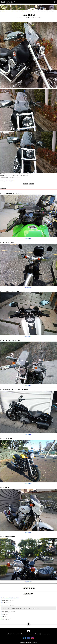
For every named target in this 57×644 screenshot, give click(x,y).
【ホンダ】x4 (6, 487)
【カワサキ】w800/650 (8, 537)
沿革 (17, 634)
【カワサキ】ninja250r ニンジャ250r (13, 193)
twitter (24, 638)
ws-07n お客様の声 (10, 181)
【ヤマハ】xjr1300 (7, 438)
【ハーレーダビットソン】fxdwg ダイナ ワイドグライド (29, 18)
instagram (33, 638)
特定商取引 (37, 634)
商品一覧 (12, 634)
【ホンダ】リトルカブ (9, 242)
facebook (29, 638)
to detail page (28, 238)
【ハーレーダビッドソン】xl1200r (12, 340)
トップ (7, 634)
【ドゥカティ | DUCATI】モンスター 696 (13, 291)
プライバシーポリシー (46, 634)
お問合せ (21, 634)
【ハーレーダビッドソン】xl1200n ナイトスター (16, 389)
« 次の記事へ (26, 184)
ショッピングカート (29, 634)
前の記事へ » (31, 184)
